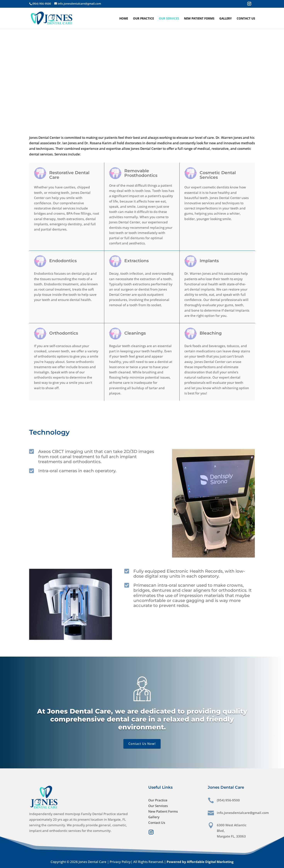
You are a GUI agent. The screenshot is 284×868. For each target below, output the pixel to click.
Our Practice (143, 19)
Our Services (169, 19)
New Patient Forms (199, 19)
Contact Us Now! (142, 744)
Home (124, 19)
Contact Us (246, 19)
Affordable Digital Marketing (210, 862)
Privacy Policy (120, 862)
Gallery (226, 19)
